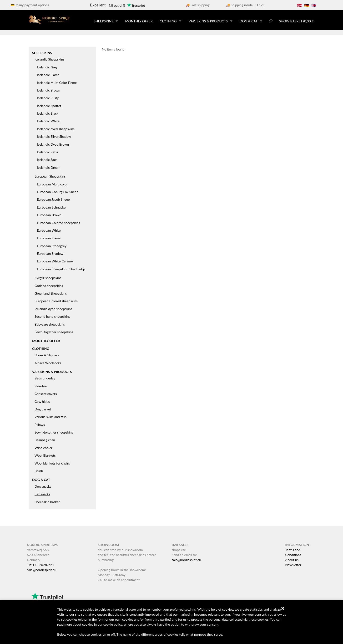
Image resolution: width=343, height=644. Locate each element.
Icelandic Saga (47, 160)
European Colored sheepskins (58, 223)
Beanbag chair (45, 440)
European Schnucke (51, 207)
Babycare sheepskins (50, 324)
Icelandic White (48, 121)
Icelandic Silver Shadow (54, 136)
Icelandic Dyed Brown (53, 144)
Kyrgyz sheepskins (48, 278)
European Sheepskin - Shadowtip (61, 269)
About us (292, 560)
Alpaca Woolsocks (48, 363)
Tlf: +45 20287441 (41, 565)
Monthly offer (139, 21)
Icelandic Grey (47, 67)
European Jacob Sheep (53, 199)
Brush (39, 471)
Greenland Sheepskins (51, 293)
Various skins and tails (50, 417)
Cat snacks (42, 494)
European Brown (49, 215)
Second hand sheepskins (52, 316)
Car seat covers (46, 394)
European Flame (49, 238)
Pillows (40, 425)
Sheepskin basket (47, 502)
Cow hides (42, 401)
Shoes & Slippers (47, 355)
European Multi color (52, 184)
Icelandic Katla (48, 152)
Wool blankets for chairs (52, 463)
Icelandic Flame (48, 75)
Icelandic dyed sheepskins (56, 129)
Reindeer (41, 386)
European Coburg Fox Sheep (58, 192)
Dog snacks (43, 486)
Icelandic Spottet (49, 106)
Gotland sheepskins (49, 286)
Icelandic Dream (49, 167)
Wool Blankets (45, 455)
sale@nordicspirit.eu (42, 570)
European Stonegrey (52, 246)
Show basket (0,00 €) (297, 21)
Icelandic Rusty (48, 98)
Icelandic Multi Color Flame (57, 83)
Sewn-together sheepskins (54, 332)
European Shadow (50, 253)
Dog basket (43, 409)
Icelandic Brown (49, 90)
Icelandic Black (48, 113)
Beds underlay (45, 378)
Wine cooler (43, 448)
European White (49, 230)
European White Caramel (55, 261)
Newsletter (293, 565)
